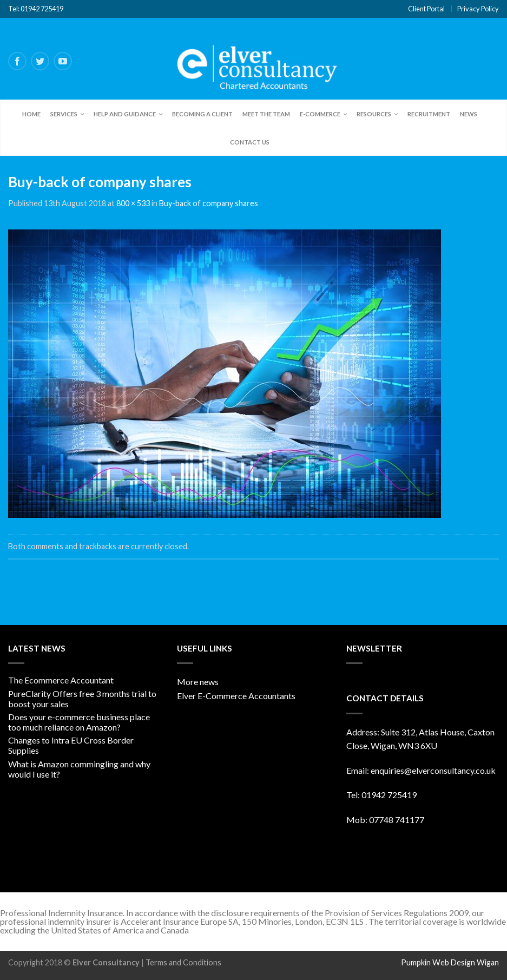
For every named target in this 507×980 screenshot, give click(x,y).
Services (64, 114)
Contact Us (250, 142)
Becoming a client (202, 114)
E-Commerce (320, 114)
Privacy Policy (478, 9)
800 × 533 (133, 203)
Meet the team (266, 114)
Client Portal (426, 9)
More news (198, 682)
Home (31, 114)
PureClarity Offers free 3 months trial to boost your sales (82, 699)
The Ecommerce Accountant (61, 680)
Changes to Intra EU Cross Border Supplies (71, 745)
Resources (374, 114)
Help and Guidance (125, 114)
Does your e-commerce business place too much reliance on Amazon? (79, 722)
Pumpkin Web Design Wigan (450, 962)
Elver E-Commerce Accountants (236, 696)
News (469, 114)
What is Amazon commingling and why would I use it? (79, 769)
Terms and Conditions (183, 962)
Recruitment (429, 114)
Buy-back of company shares (209, 203)
